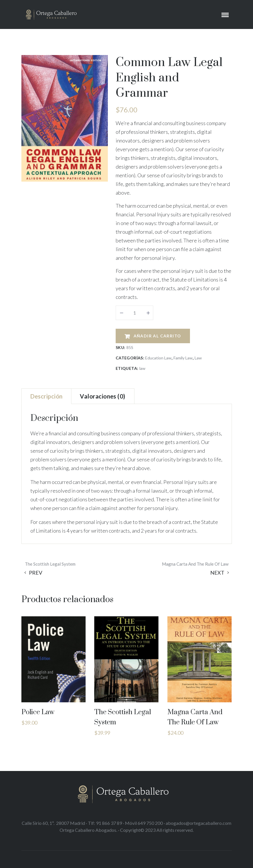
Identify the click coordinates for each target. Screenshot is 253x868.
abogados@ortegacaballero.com (198, 823)
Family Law (183, 358)
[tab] (47, 396)
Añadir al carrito (157, 336)
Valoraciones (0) (103, 396)
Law (198, 358)
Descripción (47, 396)
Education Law (158, 358)
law (142, 368)
